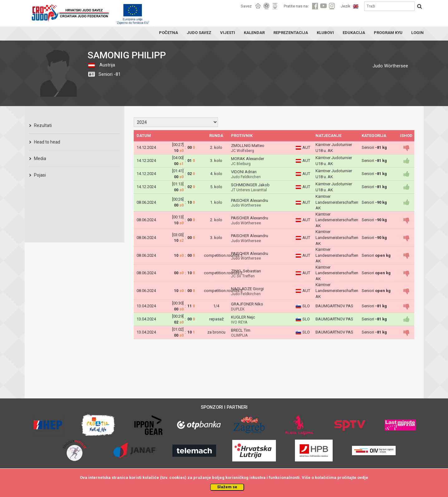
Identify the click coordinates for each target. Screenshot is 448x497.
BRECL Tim (241, 330)
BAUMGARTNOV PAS (334, 306)
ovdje (363, 478)
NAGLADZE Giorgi (247, 289)
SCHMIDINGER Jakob (250, 185)
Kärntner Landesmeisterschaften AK (337, 202)
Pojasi (40, 175)
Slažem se (227, 487)
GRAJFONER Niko (247, 304)
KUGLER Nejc (243, 317)
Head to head (47, 142)
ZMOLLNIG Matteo (248, 146)
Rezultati (43, 125)
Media (40, 158)
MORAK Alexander (248, 159)
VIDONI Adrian (244, 172)
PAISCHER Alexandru (250, 200)
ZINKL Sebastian (246, 271)
